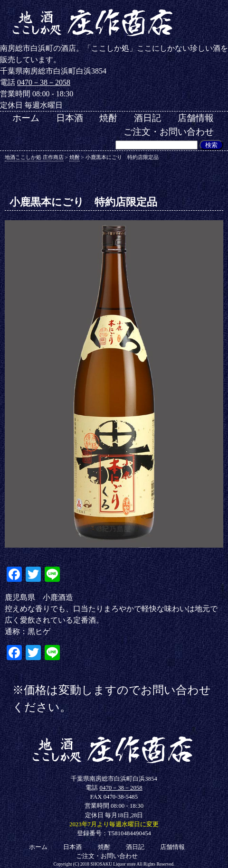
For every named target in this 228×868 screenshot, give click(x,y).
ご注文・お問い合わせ (169, 132)
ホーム (26, 118)
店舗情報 (196, 118)
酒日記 (147, 118)
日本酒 (70, 118)
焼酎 (108, 118)
